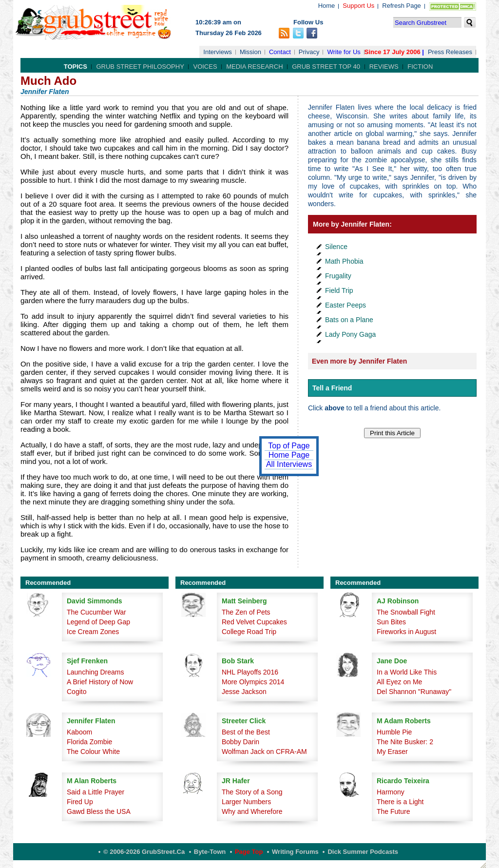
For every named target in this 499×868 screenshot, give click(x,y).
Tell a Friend (332, 388)
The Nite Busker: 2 (405, 742)
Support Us (358, 6)
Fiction (420, 67)
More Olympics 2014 (253, 682)
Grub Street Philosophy (140, 67)
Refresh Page (402, 6)
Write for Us (344, 52)
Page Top (249, 852)
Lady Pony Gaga (350, 334)
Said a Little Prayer (96, 792)
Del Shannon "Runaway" (414, 692)
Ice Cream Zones (93, 632)
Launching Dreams (96, 672)
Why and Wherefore (252, 811)
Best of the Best (246, 732)
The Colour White (93, 752)
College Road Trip (249, 632)
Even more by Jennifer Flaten (359, 361)
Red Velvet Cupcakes (254, 622)
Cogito (77, 692)
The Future (393, 811)
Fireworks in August (406, 632)
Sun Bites (391, 622)
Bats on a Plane (349, 320)
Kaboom (79, 732)
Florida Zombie (89, 742)
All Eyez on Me (399, 682)
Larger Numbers (246, 802)
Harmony (391, 792)
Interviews (218, 52)
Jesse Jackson (244, 692)
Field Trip (339, 290)
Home (327, 6)
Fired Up (80, 802)
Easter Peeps (345, 305)
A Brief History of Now (100, 682)
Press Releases (450, 52)
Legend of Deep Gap (98, 622)
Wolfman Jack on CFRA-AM (264, 752)
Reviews (384, 67)
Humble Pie (394, 732)
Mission (250, 52)
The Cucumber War (96, 612)
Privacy (309, 52)
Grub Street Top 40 (326, 67)
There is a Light (400, 802)
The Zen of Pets (246, 612)
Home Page (289, 455)
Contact (280, 52)
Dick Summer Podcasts (363, 852)
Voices (205, 67)
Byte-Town (210, 852)
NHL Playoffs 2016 (250, 672)
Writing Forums (295, 852)
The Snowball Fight (406, 612)
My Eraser (392, 752)
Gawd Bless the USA (99, 811)
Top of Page (289, 446)
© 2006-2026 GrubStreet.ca (144, 852)
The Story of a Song (252, 792)
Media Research (254, 67)
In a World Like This (407, 672)
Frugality (338, 276)
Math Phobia (344, 261)
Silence (336, 247)
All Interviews (289, 464)
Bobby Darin (240, 742)
